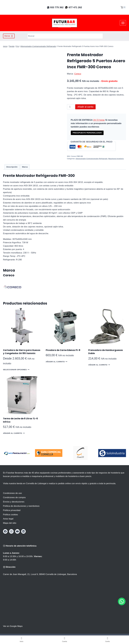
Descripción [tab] (12, 167)
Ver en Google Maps (13, 626)
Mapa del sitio (10, 523)
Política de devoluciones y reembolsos (21, 506)
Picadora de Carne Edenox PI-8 (63, 350)
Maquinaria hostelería (116, 159)
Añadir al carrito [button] (57, 362)
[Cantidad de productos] (71, 107)
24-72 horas (99, 120)
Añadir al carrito (85, 107)
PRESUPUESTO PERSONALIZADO (87, 133)
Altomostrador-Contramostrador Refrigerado (92, 159)
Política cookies (10, 515)
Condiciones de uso (12, 493)
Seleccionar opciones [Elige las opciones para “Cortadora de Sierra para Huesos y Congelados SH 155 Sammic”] (16, 369)
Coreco (78, 74)
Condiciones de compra (14, 497)
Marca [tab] (25, 167)
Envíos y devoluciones (14, 502)
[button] (122, 601)
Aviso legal (8, 519)
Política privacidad (12, 510)
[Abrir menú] (123, 23)
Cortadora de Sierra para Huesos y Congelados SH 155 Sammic (22, 352)
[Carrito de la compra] (123, 7)
